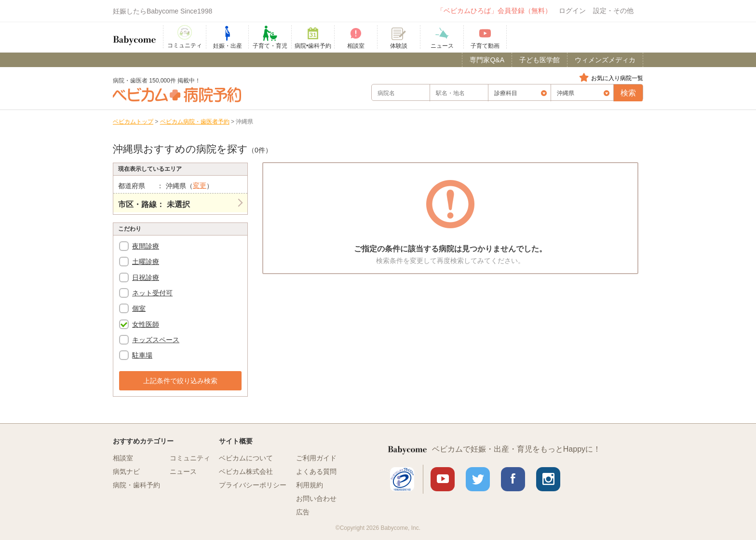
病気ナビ (126, 471)
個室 (139, 308)
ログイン (572, 11)
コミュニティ (190, 458)
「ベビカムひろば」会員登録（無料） (494, 11)
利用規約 (310, 485)
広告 (303, 512)
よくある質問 (316, 471)
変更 (200, 185)
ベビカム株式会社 (246, 471)
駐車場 (142, 355)
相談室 (123, 458)
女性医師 (146, 324)
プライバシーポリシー (253, 485)
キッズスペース (156, 340)
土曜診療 (146, 262)
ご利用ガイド (316, 458)
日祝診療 (146, 277)
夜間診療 (146, 246)
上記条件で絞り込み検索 (180, 381)
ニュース (183, 471)
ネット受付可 (152, 293)
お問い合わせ (316, 498)
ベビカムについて (246, 458)
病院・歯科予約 (136, 485)
